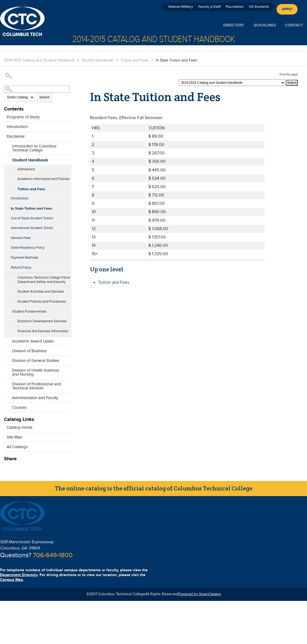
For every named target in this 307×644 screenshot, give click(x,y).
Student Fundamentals (29, 311)
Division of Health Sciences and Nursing (36, 372)
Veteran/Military (181, 7)
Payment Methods (25, 258)
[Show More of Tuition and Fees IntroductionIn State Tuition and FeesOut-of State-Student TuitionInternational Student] (7, 188)
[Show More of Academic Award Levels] (7, 340)
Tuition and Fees (135, 60)
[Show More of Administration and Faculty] (7, 396)
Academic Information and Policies (43, 179)
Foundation (235, 7)
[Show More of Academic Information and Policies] (7, 177)
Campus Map (11, 580)
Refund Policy (21, 268)
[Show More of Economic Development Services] (7, 320)
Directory (234, 25)
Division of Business (29, 351)
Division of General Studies (36, 361)
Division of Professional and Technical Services (36, 386)
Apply (287, 9)
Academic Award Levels (33, 341)
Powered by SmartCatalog (199, 594)
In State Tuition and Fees (31, 208)
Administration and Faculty (35, 398)
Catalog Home (20, 427)
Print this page (289, 75)
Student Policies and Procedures (42, 302)
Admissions (26, 169)
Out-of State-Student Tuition (32, 218)
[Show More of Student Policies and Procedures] (7, 300)
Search (44, 97)
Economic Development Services (42, 321)
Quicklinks (265, 25)
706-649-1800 (53, 555)
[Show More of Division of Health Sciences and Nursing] (7, 373)
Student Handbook (97, 60)
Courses (19, 408)
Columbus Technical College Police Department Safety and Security (44, 280)
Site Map (14, 437)
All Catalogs (17, 447)
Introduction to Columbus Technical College (34, 148)
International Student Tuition (32, 228)
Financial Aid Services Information (43, 331)
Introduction (17, 127)
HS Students (259, 7)
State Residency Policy (28, 248)
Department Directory (19, 575)
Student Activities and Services (41, 292)
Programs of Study (23, 117)
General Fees (21, 238)
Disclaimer (16, 136)
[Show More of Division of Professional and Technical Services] (7, 387)
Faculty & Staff (209, 7)
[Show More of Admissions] (7, 168)
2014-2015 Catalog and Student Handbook (39, 60)
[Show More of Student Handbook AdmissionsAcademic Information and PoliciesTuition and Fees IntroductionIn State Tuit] (7, 159)
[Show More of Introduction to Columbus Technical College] (7, 149)
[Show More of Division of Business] (7, 349)
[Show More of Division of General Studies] (7, 359)
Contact (294, 25)
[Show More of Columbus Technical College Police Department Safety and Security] (7, 280)
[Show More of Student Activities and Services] (7, 290)
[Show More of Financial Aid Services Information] (7, 330)
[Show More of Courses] (7, 406)
